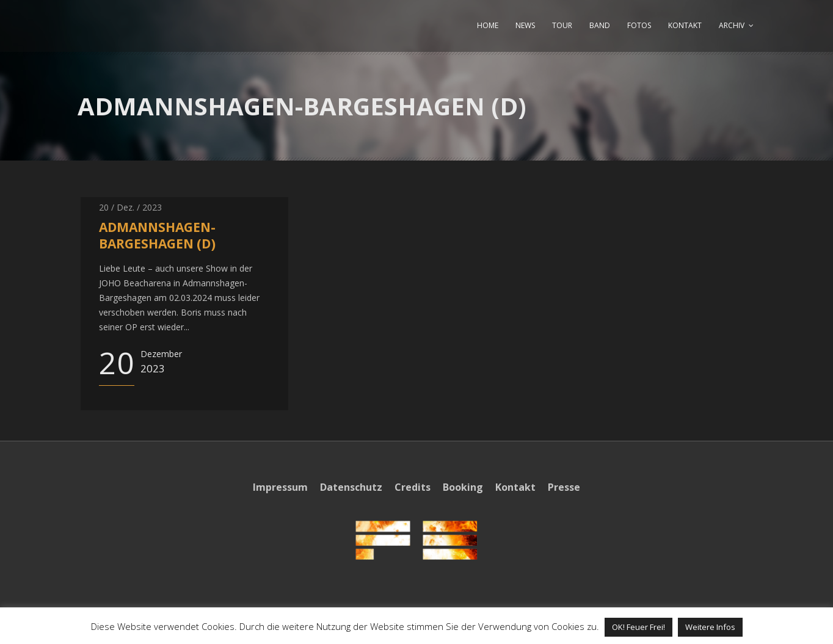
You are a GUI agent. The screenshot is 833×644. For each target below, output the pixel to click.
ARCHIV (732, 25)
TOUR (562, 25)
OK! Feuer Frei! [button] (638, 627)
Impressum (280, 487)
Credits (413, 487)
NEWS (525, 25)
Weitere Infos (710, 627)
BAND (600, 25)
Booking (463, 487)
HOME (488, 25)
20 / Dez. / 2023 (130, 207)
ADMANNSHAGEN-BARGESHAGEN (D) (157, 235)
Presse (564, 487)
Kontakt (515, 487)
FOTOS (639, 25)
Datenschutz (351, 487)
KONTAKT (685, 25)
